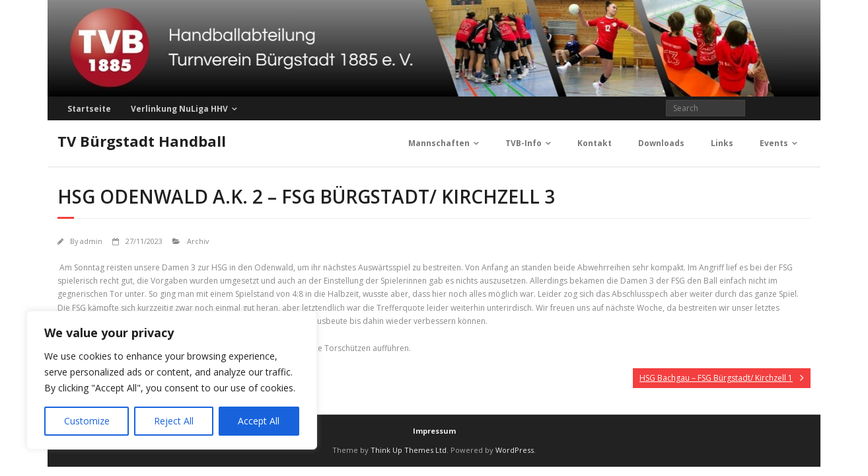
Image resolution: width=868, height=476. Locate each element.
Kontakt (595, 143)
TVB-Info (524, 143)
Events (774, 143)
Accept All (259, 421)
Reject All (174, 421)
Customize (87, 421)
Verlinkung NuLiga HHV (179, 109)
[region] (172, 380)
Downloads (661, 143)
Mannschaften (439, 143)
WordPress (515, 450)
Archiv (198, 241)
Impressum (434, 431)
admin (91, 241)
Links (722, 143)
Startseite (89, 109)
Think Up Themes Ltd (409, 450)
